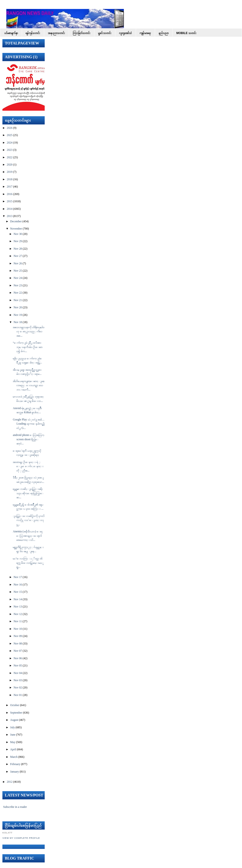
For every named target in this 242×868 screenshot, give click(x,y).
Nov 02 (18, 688)
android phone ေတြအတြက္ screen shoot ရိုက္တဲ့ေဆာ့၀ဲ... (28, 439)
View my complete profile (21, 838)
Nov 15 (18, 592)
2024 (10, 143)
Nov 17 (18, 577)
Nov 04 (18, 673)
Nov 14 (18, 599)
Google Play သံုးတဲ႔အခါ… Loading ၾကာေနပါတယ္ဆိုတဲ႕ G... (29, 424)
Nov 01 (18, 695)
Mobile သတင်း (186, 33)
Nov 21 (18, 300)
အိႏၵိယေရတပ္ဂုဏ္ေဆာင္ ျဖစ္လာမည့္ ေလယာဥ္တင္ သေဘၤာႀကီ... (29, 385)
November (16, 229)
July (12, 727)
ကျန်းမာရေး (145, 33)
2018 (10, 179)
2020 (10, 165)
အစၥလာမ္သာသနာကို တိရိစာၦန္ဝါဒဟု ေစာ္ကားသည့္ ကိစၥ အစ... (29, 332)
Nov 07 (18, 651)
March (14, 757)
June (13, 735)
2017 (10, 187)
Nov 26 (18, 264)
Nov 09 (18, 636)
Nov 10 (18, 629)
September (16, 713)
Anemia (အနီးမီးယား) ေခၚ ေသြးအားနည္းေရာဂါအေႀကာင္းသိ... (28, 536)
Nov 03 (18, 680)
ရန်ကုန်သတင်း (33, 33)
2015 (10, 201)
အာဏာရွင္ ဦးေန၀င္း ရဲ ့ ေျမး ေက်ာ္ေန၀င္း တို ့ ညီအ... (28, 466)
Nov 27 (18, 256)
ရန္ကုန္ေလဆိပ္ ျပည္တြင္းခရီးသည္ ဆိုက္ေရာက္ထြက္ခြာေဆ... (28, 493)
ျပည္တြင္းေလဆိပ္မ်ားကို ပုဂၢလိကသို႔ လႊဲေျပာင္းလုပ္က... (29, 520)
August (14, 720)
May (13, 742)
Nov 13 (18, 607)
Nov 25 (18, 271)
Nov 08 (18, 644)
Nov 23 (18, 286)
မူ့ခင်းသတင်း (105, 33)
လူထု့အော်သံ (125, 33)
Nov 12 (18, 614)
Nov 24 (18, 278)
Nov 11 (18, 621)
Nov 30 (18, 234)
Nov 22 (18, 293)
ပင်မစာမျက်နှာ (11, 33)
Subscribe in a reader (15, 807)
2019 (10, 172)
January (14, 772)
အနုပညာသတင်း (56, 33)
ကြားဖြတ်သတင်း (82, 33)
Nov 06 (18, 658)
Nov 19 (18, 315)
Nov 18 (18, 322)
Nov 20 (18, 307)
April (13, 749)
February (15, 764)
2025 (10, 135)
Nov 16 (18, 585)
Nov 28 (18, 249)
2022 (10, 157)
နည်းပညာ (164, 33)
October (15, 705)
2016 (10, 194)
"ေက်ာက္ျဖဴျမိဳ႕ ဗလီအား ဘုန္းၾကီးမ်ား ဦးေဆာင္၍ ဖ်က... (28, 347)
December (16, 221)
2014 (10, 209)
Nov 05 (18, 666)
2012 (10, 782)
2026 (10, 128)
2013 (10, 216)
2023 (10, 150)
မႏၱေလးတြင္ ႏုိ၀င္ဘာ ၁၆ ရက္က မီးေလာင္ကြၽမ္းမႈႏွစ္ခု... (28, 563)
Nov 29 (18, 241)
